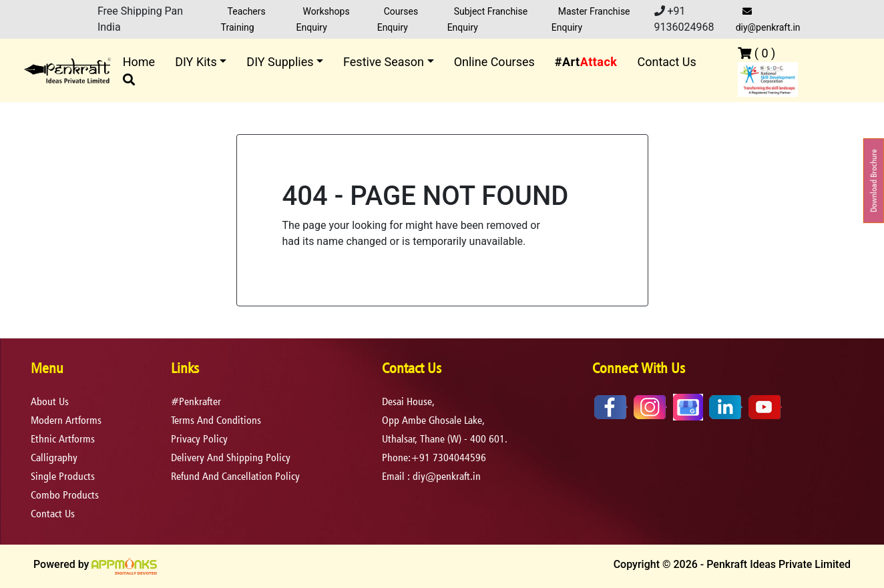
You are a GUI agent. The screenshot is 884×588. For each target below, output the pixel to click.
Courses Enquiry (398, 19)
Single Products (63, 476)
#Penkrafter (196, 401)
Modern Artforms (66, 420)
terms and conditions (216, 420)
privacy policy (199, 439)
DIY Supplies (280, 62)
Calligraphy (54, 458)
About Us (50, 401)
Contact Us (666, 62)
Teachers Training (243, 19)
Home (139, 62)
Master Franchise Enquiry (591, 19)
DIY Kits (196, 62)
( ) (756, 53)
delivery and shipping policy (231, 458)
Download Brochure (874, 181)
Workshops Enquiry (323, 19)
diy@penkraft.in (768, 20)
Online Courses (494, 62)
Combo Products (65, 495)
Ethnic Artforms (63, 439)
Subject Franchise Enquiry (488, 19)
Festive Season (384, 62)
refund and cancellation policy (235, 476)
